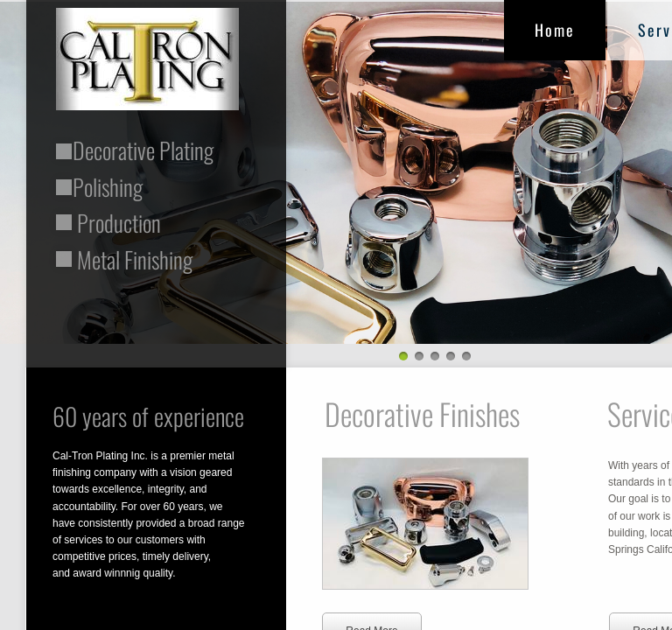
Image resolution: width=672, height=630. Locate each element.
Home (555, 30)
